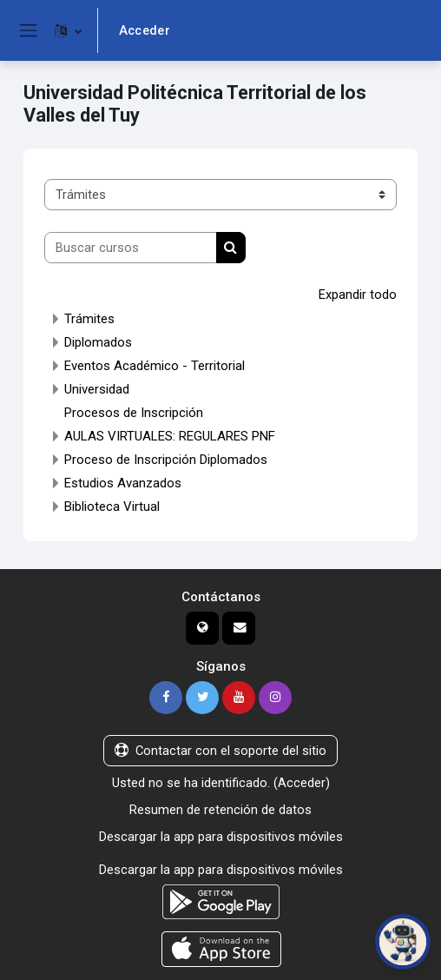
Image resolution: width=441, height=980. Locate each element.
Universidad (97, 388)
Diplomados (98, 341)
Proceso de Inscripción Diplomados (166, 459)
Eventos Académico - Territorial (155, 365)
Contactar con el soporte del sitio (220, 750)
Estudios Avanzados (123, 482)
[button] (68, 30)
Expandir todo (358, 295)
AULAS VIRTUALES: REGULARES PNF (170, 435)
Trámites (89, 318)
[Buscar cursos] (131, 248)
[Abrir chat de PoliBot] (403, 942)
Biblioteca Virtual (112, 506)
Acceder (145, 30)
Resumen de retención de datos (220, 808)
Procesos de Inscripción (134, 412)
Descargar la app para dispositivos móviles (221, 834)
